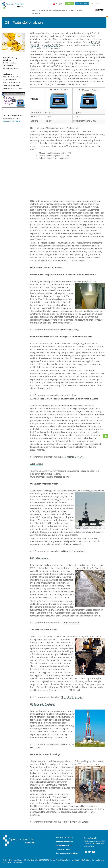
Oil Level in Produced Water (12, 77)
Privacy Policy (55, 860)
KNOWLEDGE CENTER (57, 10)
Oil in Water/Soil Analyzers (12, 121)
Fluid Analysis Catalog (64, 837)
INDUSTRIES (70, 10)
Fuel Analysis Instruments (12, 118)
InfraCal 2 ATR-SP (52, 45)
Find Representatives (82, 3)
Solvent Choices (8, 66)
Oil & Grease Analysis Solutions (13, 115)
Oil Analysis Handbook (64, 841)
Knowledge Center (63, 849)
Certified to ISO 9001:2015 (40, 860)
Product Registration (64, 845)
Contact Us (69, 3)
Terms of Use (17, 862)
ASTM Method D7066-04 (11, 69)
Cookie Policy (66, 860)
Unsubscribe (76, 860)
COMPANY (36, 14)
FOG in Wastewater (9, 80)
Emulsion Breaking (70, 330)
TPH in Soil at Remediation (12, 83)
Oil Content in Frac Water (11, 85)
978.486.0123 (89, 846)
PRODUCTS (36, 10)
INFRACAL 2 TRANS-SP (89, 90)
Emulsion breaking (9, 63)
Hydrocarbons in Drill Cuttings (13, 88)
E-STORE (79, 10)
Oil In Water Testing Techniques (10, 59)
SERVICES (45, 10)
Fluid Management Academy (67, 853)
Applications (7, 74)
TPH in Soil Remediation (72, 697)
